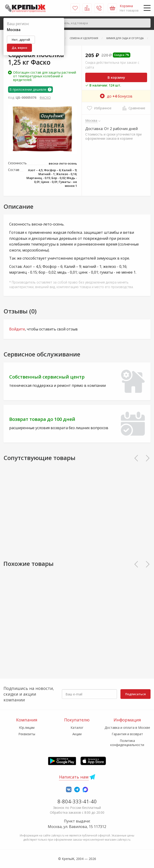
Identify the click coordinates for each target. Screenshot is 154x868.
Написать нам (74, 777)
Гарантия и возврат (127, 734)
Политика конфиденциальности (127, 743)
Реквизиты (27, 734)
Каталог (77, 728)
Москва (91, 120)
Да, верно (19, 48)
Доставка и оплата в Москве (127, 728)
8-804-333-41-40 (77, 801)
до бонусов (116, 96)
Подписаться (135, 694)
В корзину (116, 77)
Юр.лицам (27, 728)
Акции (77, 734)
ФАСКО (45, 97)
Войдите (17, 329)
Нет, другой (21, 40)
